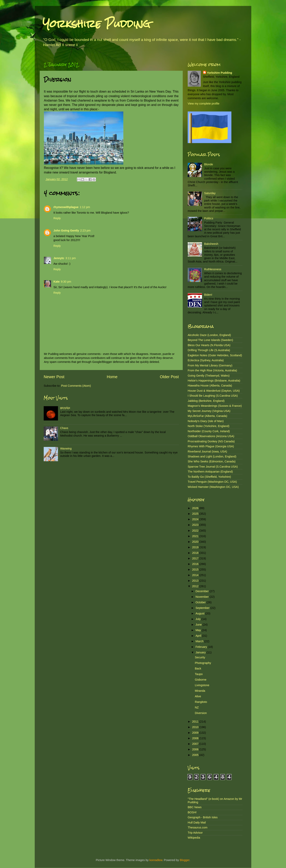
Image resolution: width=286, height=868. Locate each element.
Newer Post (54, 377)
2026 (196, 508)
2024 (196, 519)
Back (198, 668)
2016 (196, 564)
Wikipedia (194, 838)
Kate (57, 282)
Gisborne (201, 680)
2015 (196, 570)
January (201, 652)
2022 (196, 531)
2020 (196, 542)
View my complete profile (204, 104)
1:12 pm (85, 207)
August (200, 613)
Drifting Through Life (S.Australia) (209, 350)
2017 (196, 558)
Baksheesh (211, 244)
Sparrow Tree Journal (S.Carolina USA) (213, 467)
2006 (196, 749)
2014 (196, 575)
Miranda (200, 691)
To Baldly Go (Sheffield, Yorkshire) (209, 477)
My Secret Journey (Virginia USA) (209, 411)
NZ (197, 707)
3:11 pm (71, 258)
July (199, 619)
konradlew (156, 860)
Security (200, 657)
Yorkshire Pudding (97, 24)
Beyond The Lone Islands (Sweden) (210, 340)
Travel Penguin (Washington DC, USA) (212, 482)
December (203, 591)
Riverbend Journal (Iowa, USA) (207, 451)
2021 (196, 536)
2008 (196, 738)
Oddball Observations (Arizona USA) (211, 436)
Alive (198, 696)
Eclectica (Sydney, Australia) (206, 360)
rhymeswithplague (66, 207)
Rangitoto (201, 702)
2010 (196, 727)
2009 (196, 733)
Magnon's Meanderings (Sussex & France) (215, 406)
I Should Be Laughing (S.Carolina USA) (213, 396)
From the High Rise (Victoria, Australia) (212, 370)
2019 (196, 547)
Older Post (169, 377)
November (203, 597)
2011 (196, 722)
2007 (196, 744)
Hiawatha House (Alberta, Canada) (210, 386)
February (202, 647)
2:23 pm (85, 231)
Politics (209, 218)
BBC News (195, 807)
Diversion (201, 713)
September (203, 608)
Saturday (210, 193)
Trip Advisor (195, 833)
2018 (196, 553)
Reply (57, 218)
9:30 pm (66, 282)
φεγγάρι (65, 408)
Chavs (64, 428)
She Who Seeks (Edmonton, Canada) (212, 461)
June (199, 625)
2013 (196, 581)
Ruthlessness (213, 269)
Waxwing (66, 449)
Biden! (208, 295)
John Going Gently (66, 231)
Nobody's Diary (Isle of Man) (206, 421)
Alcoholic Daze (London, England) (209, 335)
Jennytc (59, 258)
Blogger (185, 860)
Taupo (199, 674)
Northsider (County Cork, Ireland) (209, 431)
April (199, 636)
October (201, 602)
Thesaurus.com (198, 827)
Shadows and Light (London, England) (212, 456)
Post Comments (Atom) (76, 386)
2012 (196, 586)
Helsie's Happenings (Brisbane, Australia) (214, 381)
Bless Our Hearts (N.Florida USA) (209, 345)
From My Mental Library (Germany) (210, 365)
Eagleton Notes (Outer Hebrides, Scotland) (215, 355)
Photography (203, 663)
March (200, 641)
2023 (196, 525)
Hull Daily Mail (197, 822)
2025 (196, 514)
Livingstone (202, 685)
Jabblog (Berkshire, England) (206, 401)
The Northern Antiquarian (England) (210, 472)
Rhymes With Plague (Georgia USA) (211, 446)
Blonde (209, 164)
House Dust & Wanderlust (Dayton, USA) (214, 391)
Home (112, 377)
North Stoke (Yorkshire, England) (209, 426)
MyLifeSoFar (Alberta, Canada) (207, 416)
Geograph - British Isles (203, 817)
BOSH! (192, 812)
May (199, 630)
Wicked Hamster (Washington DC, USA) (213, 487)
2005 (196, 755)
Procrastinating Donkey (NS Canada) (211, 441)
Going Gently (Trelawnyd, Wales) (209, 376)
